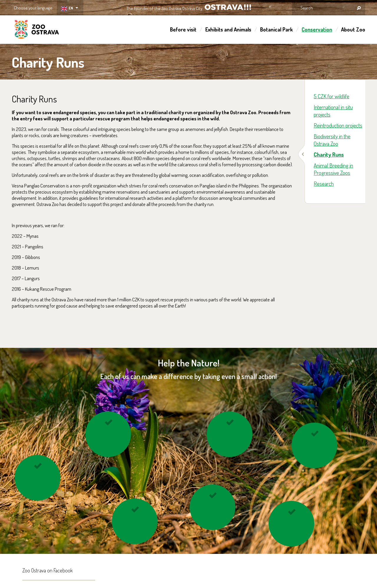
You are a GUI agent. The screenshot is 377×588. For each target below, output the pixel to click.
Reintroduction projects (338, 125)
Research (324, 183)
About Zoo (353, 29)
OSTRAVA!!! (228, 7)
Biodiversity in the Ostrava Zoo (332, 140)
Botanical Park (276, 29)
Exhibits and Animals (228, 29)
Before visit (183, 29)
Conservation (317, 29)
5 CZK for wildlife (331, 96)
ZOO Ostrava (37, 30)
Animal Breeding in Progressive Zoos (333, 169)
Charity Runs (329, 154)
